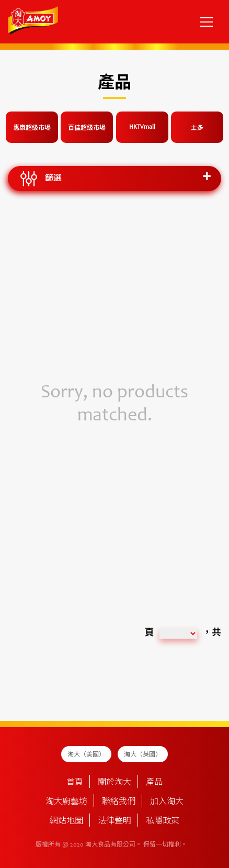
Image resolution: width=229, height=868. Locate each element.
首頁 (75, 783)
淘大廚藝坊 (66, 802)
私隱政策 (163, 821)
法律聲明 (115, 821)
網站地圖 (66, 821)
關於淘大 (115, 783)
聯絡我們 (119, 802)
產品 (154, 783)
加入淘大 (167, 802)
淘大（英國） (143, 755)
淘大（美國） (86, 755)
